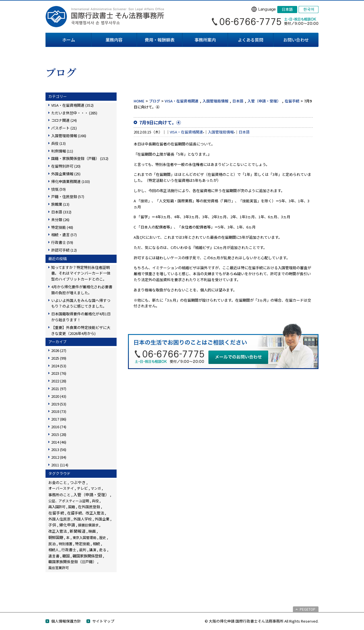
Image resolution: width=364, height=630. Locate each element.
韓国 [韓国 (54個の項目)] (66, 556)
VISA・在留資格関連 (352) (72, 105)
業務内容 (114, 40)
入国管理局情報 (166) (69, 136)
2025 (59, 358)
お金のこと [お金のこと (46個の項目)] (58, 482)
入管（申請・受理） (264, 101)
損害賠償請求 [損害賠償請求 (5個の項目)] (88, 525)
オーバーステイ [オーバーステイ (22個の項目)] (61, 488)
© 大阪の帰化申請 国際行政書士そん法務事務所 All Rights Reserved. (262, 621)
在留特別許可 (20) (66, 166)
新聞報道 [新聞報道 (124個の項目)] (78, 531)
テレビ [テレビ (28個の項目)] (82, 488)
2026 (59, 350)
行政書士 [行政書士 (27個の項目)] (69, 550)
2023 (59, 373)
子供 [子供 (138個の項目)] (52, 525)
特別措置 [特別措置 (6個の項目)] (65, 544)
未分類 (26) (60, 220)
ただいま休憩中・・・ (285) (74, 113)
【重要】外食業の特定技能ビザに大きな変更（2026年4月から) (81, 330)
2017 (59, 419)
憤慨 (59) (58, 189)
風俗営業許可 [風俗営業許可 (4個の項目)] (59, 568)
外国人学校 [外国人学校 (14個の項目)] (83, 519)
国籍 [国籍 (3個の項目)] (72, 507)
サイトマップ (103, 621)
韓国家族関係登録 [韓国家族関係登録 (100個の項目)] (87, 556)
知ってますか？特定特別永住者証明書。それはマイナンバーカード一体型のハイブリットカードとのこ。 (81, 273)
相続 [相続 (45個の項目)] (96, 544)
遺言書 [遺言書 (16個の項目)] (54, 556)
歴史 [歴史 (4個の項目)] (103, 537)
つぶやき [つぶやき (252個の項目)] (78, 482)
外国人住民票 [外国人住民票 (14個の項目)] (59, 519)
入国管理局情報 (215, 101)
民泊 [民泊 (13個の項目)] (52, 544)
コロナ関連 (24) (64, 120)
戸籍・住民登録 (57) (68, 196)
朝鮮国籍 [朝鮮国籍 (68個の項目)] (56, 537)
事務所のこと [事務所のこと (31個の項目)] (59, 495)
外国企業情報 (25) (66, 174)
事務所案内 (205, 40)
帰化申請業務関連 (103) (71, 181)
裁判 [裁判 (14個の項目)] (83, 550)
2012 (59, 457)
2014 (59, 442)
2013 (59, 449)
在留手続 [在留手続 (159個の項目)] (56, 513)
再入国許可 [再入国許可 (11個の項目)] (57, 507)
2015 (59, 434)
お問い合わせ (296, 40)
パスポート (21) (64, 128)
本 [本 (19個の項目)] (68, 537)
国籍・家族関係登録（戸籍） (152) (80, 158)
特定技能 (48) (62, 227)
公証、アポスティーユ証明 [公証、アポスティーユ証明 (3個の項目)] (69, 501)
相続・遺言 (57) (64, 235)
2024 (59, 366)
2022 (59, 381)
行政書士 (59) (62, 242)
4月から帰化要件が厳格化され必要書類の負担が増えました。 (82, 290)
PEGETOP (308, 609)
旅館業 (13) (60, 204)
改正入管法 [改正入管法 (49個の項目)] (58, 531)
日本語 (238, 101)
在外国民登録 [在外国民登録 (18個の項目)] (89, 507)
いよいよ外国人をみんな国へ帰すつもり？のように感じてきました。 (81, 303)
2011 (60, 465)
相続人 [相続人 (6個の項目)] (53, 550)
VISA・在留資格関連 (182, 101)
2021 (59, 389)
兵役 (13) (58, 143)
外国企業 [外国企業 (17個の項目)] (102, 519)
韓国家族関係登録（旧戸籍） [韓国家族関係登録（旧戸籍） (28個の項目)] (72, 562)
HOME (139, 101)
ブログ (155, 101)
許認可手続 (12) (64, 250)
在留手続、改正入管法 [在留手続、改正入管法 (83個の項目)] (86, 513)
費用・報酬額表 (160, 40)
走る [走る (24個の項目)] (103, 550)
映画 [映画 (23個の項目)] (92, 531)
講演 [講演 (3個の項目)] (93, 550)
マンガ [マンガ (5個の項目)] (96, 488)
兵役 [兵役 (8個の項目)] (95, 501)
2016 (59, 427)
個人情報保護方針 (66, 621)
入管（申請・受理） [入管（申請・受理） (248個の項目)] (91, 495)
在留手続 (292, 101)
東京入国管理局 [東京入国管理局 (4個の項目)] (84, 537)
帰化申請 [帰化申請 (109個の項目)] (67, 525)
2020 (59, 396)
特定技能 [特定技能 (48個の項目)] (82, 544)
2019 (59, 404)
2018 (59, 411)
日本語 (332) (61, 212)
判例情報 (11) (62, 151)
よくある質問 (251, 40)
